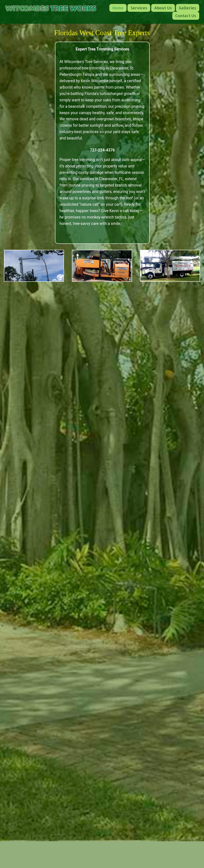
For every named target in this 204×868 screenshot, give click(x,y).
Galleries (188, 8)
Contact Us (186, 16)
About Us (163, 8)
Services (139, 8)
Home (118, 8)
